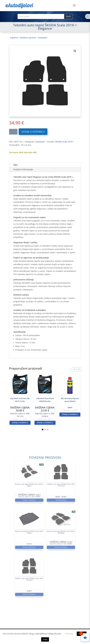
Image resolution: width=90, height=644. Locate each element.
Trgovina (14, 38)
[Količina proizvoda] (13, 132)
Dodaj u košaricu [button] (20, 423)
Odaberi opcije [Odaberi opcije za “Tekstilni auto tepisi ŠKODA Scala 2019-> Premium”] (56, 510)
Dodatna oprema (28, 38)
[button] (75, 51)
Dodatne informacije (23, 169)
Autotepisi (43, 38)
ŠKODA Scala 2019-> (65, 142)
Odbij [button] (45, 639)
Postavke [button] (69, 634)
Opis (16, 165)
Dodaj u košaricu (33, 132)
